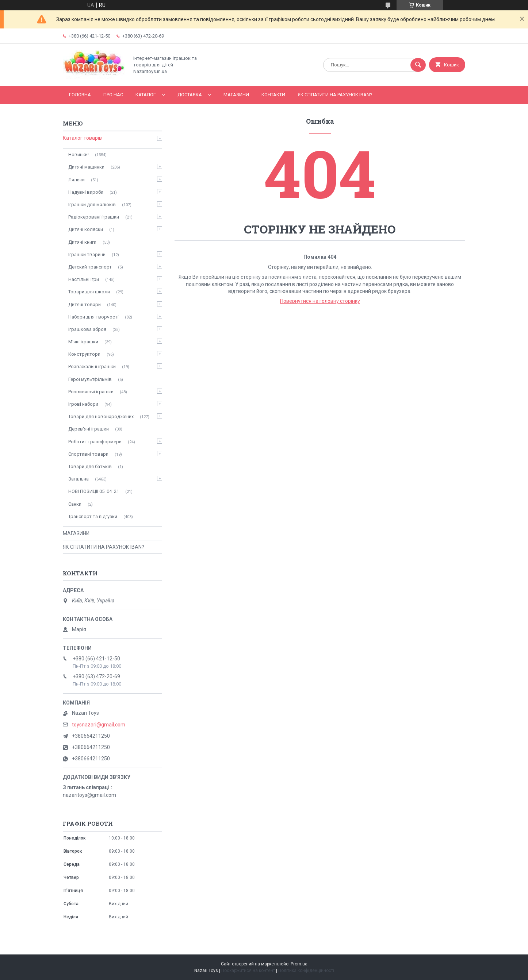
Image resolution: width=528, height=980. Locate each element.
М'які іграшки (83, 342)
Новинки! (79, 155)
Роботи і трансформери (95, 442)
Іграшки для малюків (92, 205)
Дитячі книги (82, 242)
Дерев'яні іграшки (89, 429)
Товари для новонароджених (101, 416)
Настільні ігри (84, 279)
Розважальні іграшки (92, 366)
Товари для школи (89, 292)
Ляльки (76, 180)
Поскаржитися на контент (248, 971)
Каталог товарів (82, 138)
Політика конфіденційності (306, 971)
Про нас (113, 95)
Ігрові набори (83, 404)
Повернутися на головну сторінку (320, 301)
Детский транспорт (90, 267)
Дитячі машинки (86, 167)
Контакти (273, 95)
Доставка (190, 95)
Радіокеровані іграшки (94, 217)
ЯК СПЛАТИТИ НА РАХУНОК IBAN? (335, 95)
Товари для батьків (90, 466)
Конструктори (84, 354)
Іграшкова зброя (87, 329)
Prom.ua (299, 964)
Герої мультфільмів (90, 379)
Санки (75, 504)
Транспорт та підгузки (93, 516)
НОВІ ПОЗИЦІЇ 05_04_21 (94, 491)
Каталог (146, 95)
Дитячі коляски (86, 229)
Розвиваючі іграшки (91, 392)
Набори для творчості (93, 317)
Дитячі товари (85, 304)
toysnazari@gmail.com (99, 725)
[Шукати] (418, 65)
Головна (80, 95)
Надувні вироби (86, 192)
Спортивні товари (88, 454)
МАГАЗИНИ (236, 95)
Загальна (79, 479)
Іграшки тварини (87, 254)
